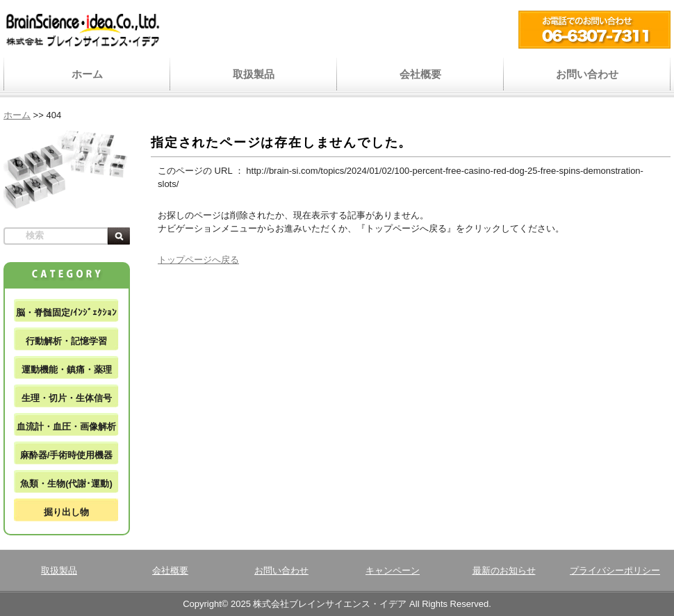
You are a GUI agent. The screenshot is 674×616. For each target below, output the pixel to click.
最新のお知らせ (504, 570)
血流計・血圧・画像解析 (66, 427)
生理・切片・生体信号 (67, 398)
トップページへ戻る (198, 260)
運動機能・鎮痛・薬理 (67, 370)
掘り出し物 (66, 512)
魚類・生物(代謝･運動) (66, 484)
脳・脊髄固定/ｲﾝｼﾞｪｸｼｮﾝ (66, 313)
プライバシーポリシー (615, 570)
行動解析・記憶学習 (66, 341)
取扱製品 (254, 74)
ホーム (87, 74)
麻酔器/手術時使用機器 (67, 455)
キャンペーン (393, 570)
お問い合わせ (587, 74)
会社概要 (420, 74)
